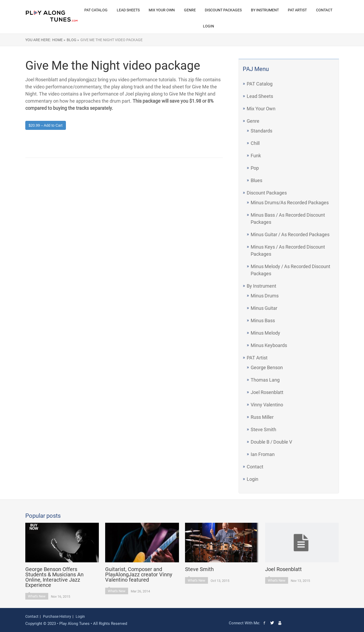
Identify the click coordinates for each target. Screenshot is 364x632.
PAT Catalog (96, 10)
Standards (261, 131)
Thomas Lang (265, 380)
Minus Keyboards (269, 345)
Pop (255, 168)
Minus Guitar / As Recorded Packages (290, 234)
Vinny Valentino (267, 405)
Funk (256, 156)
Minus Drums (265, 296)
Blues (256, 180)
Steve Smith (263, 429)
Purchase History (57, 616)
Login (208, 26)
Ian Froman (263, 454)
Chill (255, 143)
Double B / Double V (271, 442)
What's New (37, 596)
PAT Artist (297, 10)
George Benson (267, 367)
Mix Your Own (162, 10)
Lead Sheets (128, 10)
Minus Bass (263, 320)
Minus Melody (265, 333)
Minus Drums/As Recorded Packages (290, 203)
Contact (324, 10)
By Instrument (265, 10)
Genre (190, 10)
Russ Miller (262, 417)
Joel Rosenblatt (267, 392)
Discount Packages (223, 10)
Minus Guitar (264, 308)
